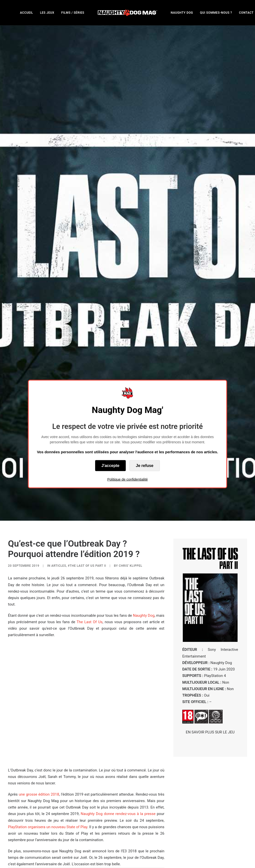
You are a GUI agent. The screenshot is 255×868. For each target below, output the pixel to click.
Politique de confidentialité (128, 479)
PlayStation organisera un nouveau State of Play (48, 740)
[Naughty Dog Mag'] (128, 13)
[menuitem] (26, 13)
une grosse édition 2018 (39, 708)
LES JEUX (47, 13)
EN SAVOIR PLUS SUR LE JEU (210, 646)
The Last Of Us (90, 535)
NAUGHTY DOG (182, 13)
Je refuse (145, 466)
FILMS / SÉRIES (73, 13)
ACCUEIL (26, 13)
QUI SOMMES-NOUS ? (216, 13)
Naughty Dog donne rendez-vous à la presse (118, 727)
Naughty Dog (144, 529)
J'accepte (110, 466)
